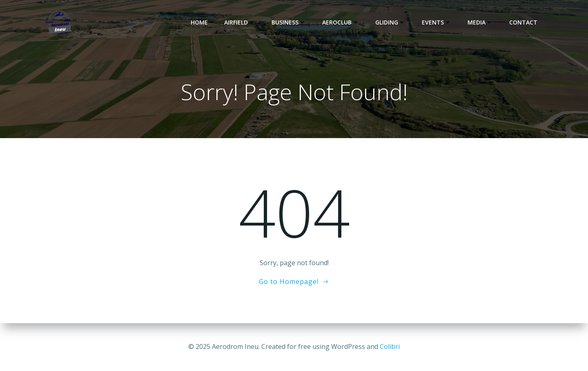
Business (289, 22)
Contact (523, 22)
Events (437, 22)
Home (199, 22)
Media (480, 22)
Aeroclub (341, 22)
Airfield (240, 22)
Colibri (390, 346)
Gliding (390, 22)
